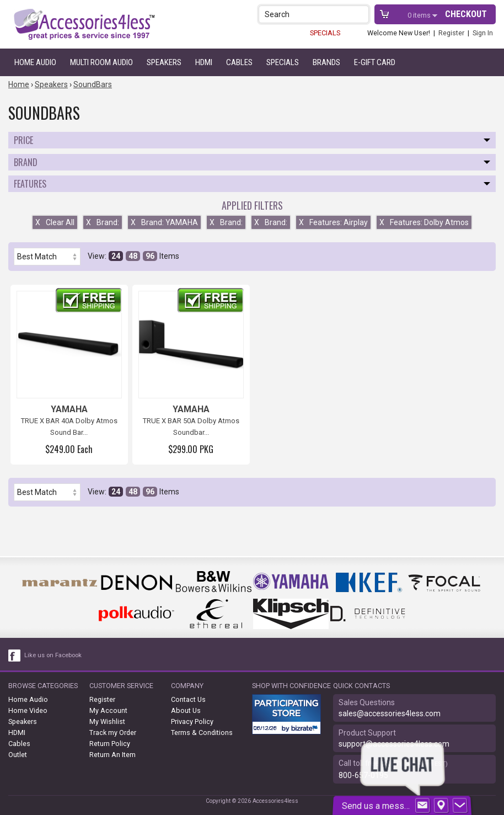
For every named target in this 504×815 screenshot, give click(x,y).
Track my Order (113, 733)
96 (150, 256)
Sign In (483, 33)
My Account (108, 710)
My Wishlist (107, 721)
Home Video (28, 710)
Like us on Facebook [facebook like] (53, 655)
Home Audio (35, 62)
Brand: (103, 222)
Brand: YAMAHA (164, 222)
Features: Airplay (333, 222)
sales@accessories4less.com (390, 713)
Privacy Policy (192, 721)
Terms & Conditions (202, 733)
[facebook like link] (15, 656)
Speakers (164, 62)
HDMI (204, 62)
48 (133, 256)
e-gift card (375, 62)
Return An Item (112, 755)
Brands (326, 62)
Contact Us (188, 699)
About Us (186, 710)
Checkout (466, 14)
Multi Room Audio (101, 62)
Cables (239, 62)
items (420, 15)
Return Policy (110, 744)
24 (116, 256)
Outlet (18, 755)
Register (451, 33)
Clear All (55, 222)
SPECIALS (325, 33)
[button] (361, 14)
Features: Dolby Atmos (424, 222)
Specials (283, 62)
